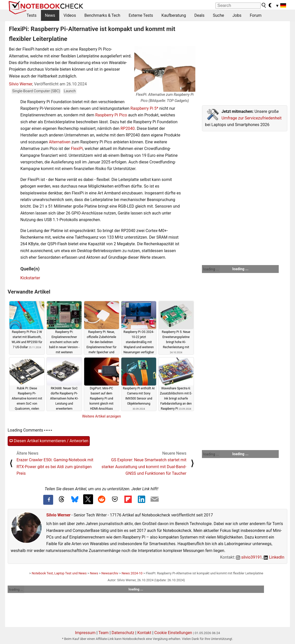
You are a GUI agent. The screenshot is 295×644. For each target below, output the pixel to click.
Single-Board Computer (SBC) (36, 91)
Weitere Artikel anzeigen (102, 416)
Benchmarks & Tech (102, 15)
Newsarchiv (110, 573)
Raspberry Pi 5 (144, 108)
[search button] (264, 5)
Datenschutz (123, 633)
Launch (70, 91)
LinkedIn (274, 557)
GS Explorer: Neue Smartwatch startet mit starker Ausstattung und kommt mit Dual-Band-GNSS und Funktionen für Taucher (144, 467)
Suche (218, 15)
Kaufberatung (174, 15)
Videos (70, 15)
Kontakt (144, 633)
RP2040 (128, 128)
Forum (256, 15)
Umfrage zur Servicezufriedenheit (252, 118)
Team (104, 633)
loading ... (211, 269)
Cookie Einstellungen (173, 633)
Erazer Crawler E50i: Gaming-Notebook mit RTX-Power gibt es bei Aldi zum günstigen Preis (55, 467)
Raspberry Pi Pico (111, 115)
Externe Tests (141, 15)
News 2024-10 (132, 573)
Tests (32, 15)
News (50, 15)
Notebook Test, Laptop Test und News (59, 573)
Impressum (85, 633)
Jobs (237, 15)
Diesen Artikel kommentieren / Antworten (49, 441)
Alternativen (60, 142)
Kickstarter (30, 278)
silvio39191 (249, 557)
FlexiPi (77, 149)
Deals (199, 15)
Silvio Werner (21, 84)
